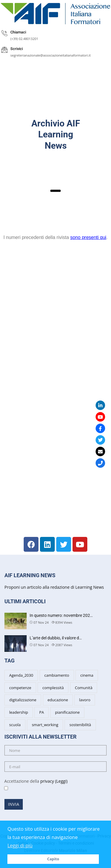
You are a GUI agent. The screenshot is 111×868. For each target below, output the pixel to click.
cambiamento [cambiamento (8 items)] (57, 675)
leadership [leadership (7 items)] (19, 712)
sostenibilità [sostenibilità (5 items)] (80, 725)
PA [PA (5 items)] (41, 712)
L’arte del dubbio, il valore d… (56, 638)
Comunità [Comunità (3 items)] (84, 688)
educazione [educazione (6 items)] (58, 700)
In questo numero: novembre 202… (61, 615)
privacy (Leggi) (54, 781)
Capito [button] (53, 859)
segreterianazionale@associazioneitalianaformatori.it (50, 55)
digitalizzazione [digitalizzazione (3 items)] (23, 700)
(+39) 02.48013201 (24, 39)
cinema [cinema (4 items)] (87, 675)
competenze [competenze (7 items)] (20, 688)
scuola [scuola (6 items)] (15, 725)
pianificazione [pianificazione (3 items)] (67, 712)
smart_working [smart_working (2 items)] (45, 725)
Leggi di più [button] (20, 845)
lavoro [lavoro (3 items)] (85, 700)
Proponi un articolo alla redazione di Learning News (54, 587)
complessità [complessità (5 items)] (53, 688)
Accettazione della (34, 785)
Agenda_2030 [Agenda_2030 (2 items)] (21, 675)
